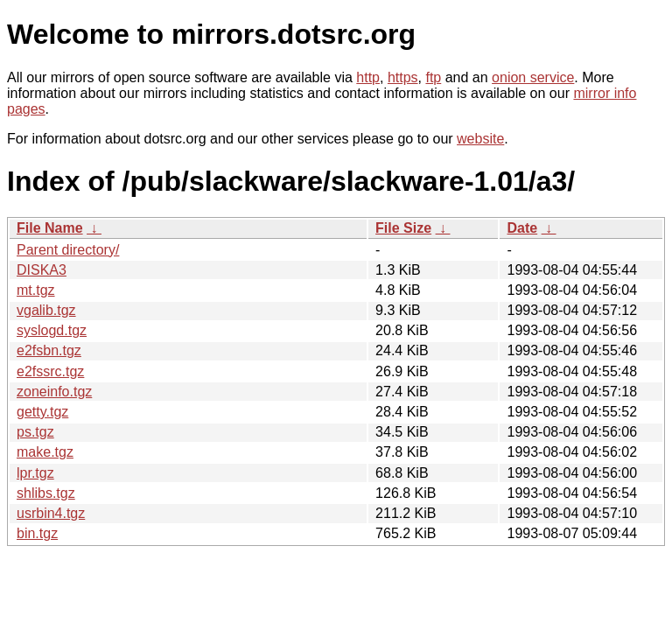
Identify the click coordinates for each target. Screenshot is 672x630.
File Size (403, 228)
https (403, 77)
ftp (433, 77)
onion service (533, 77)
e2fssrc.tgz (50, 371)
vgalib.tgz (46, 310)
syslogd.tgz (52, 330)
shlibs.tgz (46, 493)
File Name (50, 228)
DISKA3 (42, 270)
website (480, 139)
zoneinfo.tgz (54, 392)
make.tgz (45, 452)
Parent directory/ (68, 250)
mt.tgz (36, 290)
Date (522, 228)
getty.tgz (42, 412)
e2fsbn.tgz (49, 350)
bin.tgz (37, 533)
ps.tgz (35, 432)
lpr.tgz (35, 473)
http (368, 77)
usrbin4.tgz (51, 513)
